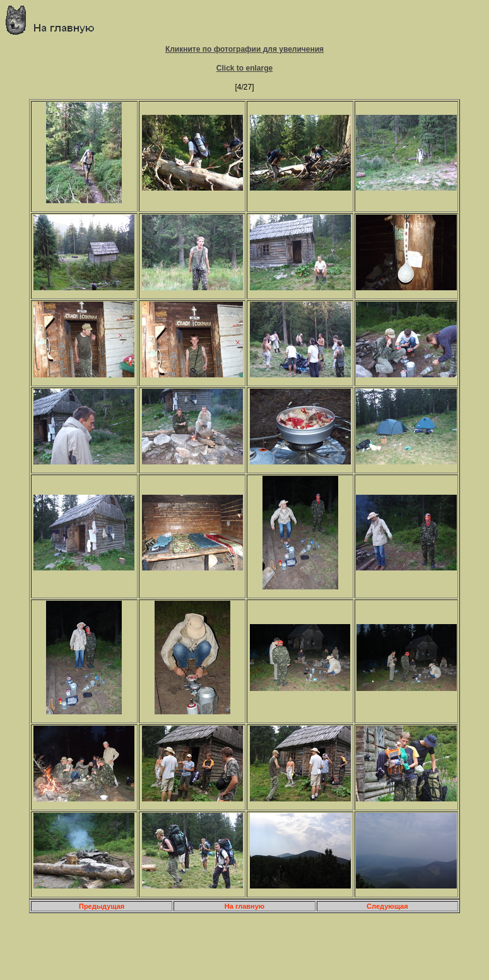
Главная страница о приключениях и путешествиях (55, 20)
